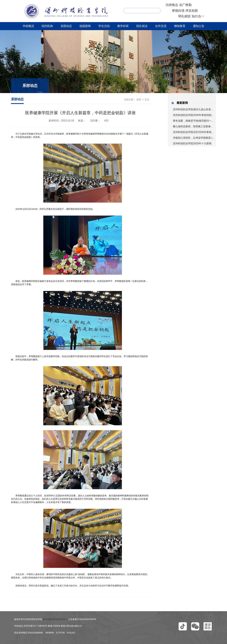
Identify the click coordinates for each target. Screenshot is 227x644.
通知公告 (199, 26)
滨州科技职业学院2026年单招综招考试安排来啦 (200, 115)
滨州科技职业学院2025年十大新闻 (192, 143)
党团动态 (66, 26)
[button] (183, 626)
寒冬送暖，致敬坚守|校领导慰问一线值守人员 (198, 121)
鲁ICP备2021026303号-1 (55, 619)
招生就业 (142, 26)
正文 (147, 99)
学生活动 (104, 26)
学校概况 (28, 26)
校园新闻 (85, 26)
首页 (139, 99)
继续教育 (180, 26)
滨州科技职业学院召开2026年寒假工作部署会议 (200, 132)
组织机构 (47, 26)
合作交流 (161, 26)
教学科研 (123, 26)
